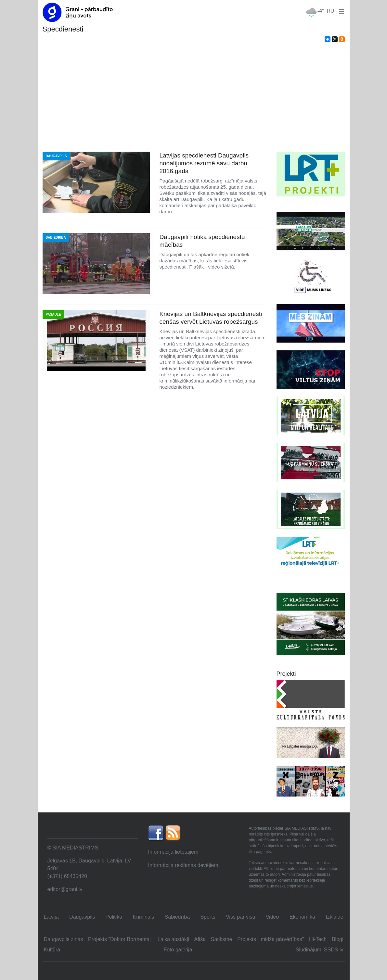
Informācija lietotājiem (173, 852)
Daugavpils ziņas (64, 939)
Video (272, 917)
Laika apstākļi (173, 939)
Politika (114, 917)
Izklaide (334, 917)
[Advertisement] (194, 98)
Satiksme (222, 939)
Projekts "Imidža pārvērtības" (271, 939)
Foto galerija (178, 950)
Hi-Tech (318, 939)
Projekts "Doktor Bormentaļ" (120, 939)
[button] (340, 11)
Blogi (338, 939)
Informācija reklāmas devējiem (183, 865)
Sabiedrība (177, 917)
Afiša (200, 939)
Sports (208, 917)
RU (330, 11)
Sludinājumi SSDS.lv (320, 950)
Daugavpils (82, 917)
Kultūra (52, 950)
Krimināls (144, 917)
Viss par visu (240, 917)
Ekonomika (302, 917)
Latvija (51, 917)
